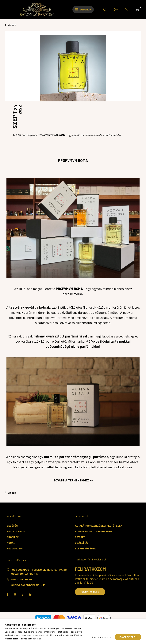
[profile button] (126, 9)
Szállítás (82, 543)
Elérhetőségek (85, 548)
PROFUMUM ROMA (55, 135)
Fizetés (80, 537)
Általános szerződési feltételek (99, 526)
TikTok (23, 595)
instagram (15, 595)
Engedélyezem (128, 637)
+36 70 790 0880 (22, 579)
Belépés (12, 526)
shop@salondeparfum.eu (29, 585)
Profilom (13, 537)
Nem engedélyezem (102, 637)
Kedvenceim (15, 548)
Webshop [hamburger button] (83, 9)
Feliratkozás (90, 592)
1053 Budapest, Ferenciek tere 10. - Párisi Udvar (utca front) (39, 572)
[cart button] (137, 9)
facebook (7, 595)
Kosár (11, 543)
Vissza (10, 25)
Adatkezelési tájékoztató (93, 531)
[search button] (105, 9)
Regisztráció (16, 531)
